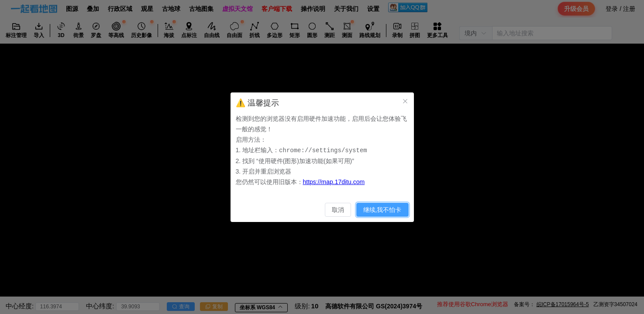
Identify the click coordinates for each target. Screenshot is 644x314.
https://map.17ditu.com (334, 181)
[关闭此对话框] (405, 101)
